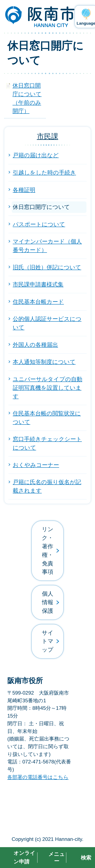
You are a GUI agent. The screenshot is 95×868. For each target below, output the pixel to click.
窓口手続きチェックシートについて (47, 443)
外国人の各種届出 (35, 345)
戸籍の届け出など (36, 155)
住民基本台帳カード (38, 302)
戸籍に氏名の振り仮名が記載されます (47, 486)
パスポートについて (39, 224)
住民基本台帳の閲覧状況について (47, 418)
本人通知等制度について (44, 362)
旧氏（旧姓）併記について (47, 267)
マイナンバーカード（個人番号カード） (47, 246)
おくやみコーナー (36, 465)
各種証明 (24, 190)
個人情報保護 (48, 602)
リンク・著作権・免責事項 (48, 550)
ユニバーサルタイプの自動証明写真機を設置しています (47, 388)
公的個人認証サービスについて (47, 323)
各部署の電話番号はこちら (38, 777)
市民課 (48, 136)
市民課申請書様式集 (38, 284)
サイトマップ (48, 641)
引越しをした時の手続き (44, 172)
